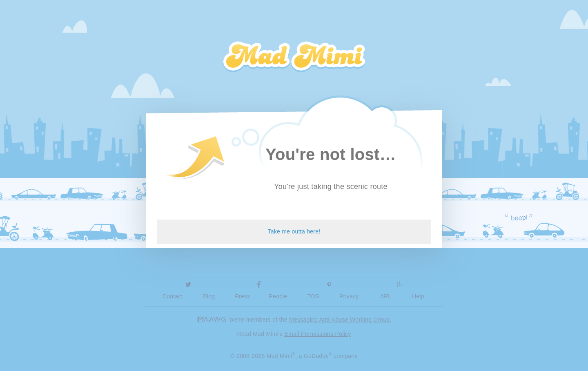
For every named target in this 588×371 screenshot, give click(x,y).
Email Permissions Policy (317, 334)
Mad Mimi (294, 57)
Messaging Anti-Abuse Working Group (340, 320)
